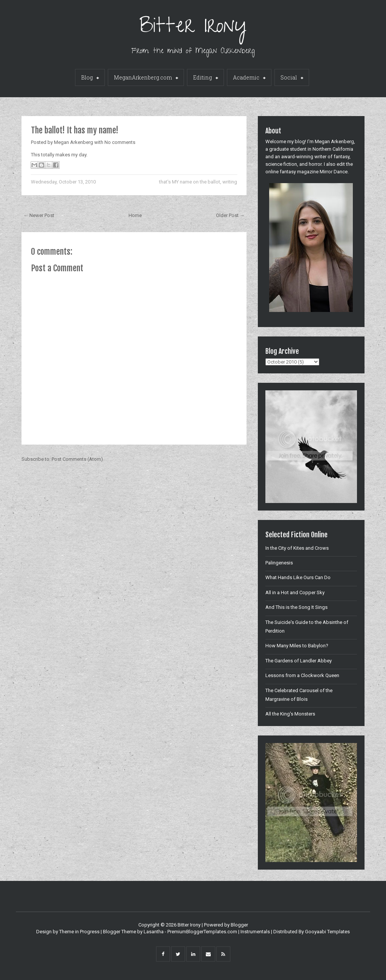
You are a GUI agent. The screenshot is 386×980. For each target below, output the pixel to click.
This (35, 155)
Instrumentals (255, 932)
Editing (205, 78)
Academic (249, 78)
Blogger (239, 925)
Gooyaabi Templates (327, 932)
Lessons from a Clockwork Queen (302, 675)
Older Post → (230, 215)
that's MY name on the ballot (190, 182)
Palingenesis (279, 563)
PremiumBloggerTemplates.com (202, 932)
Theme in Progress (79, 932)
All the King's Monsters (290, 714)
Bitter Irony (193, 28)
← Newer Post (39, 215)
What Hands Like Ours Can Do (298, 577)
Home (135, 215)
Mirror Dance (334, 172)
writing (230, 182)
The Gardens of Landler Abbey (299, 661)
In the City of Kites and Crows (297, 548)
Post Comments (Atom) (77, 459)
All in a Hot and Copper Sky (295, 592)
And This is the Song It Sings (296, 607)
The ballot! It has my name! (75, 130)
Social (292, 78)
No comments (120, 142)
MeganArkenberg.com (146, 78)
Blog (90, 78)
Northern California (333, 149)
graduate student (288, 149)
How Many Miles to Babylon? (297, 646)
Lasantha (154, 932)
